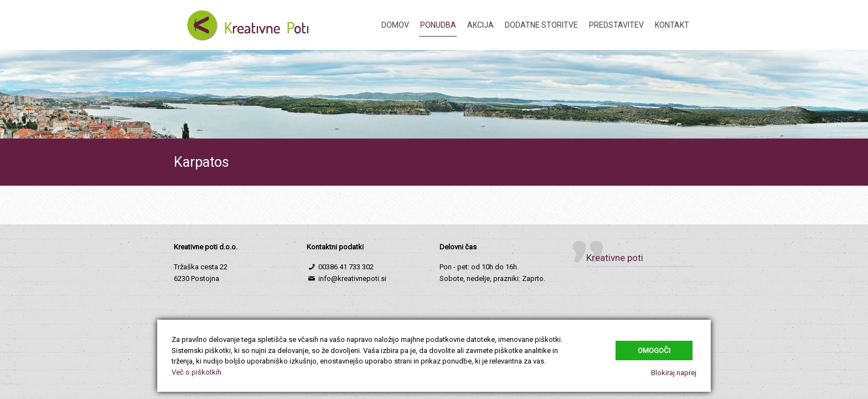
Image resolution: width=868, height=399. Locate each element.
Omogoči (654, 351)
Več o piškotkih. (197, 372)
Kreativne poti (615, 258)
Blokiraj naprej (674, 373)
